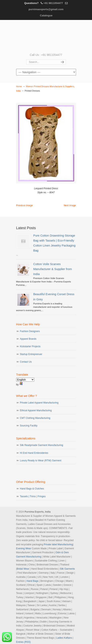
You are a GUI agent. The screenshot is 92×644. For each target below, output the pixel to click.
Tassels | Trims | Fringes (33, 496)
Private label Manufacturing (58, 544)
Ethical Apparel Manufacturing (36, 410)
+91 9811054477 (53, 3)
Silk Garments (67, 569)
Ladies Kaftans (64, 638)
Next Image (70, 205)
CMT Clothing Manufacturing (35, 418)
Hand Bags (32, 581)
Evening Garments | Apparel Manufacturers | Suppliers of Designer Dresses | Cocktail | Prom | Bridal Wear (46, 36)
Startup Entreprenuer (31, 354)
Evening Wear (24, 548)
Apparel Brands (28, 339)
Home (19, 86)
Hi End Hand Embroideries (34, 453)
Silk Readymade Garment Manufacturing (42, 445)
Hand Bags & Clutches (32, 489)
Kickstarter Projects (30, 346)
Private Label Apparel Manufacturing (39, 403)
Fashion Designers (30, 331)
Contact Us (26, 362)
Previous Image (24, 205)
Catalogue (46, 15)
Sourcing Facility (29, 426)
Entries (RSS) (23, 642)
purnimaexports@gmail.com (46, 9)
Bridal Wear (23, 569)
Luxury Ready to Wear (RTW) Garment (41, 461)
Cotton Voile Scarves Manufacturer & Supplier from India (53, 269)
